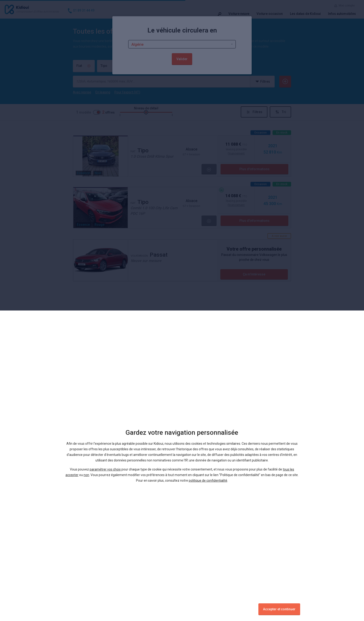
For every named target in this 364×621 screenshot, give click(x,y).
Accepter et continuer (279, 609)
